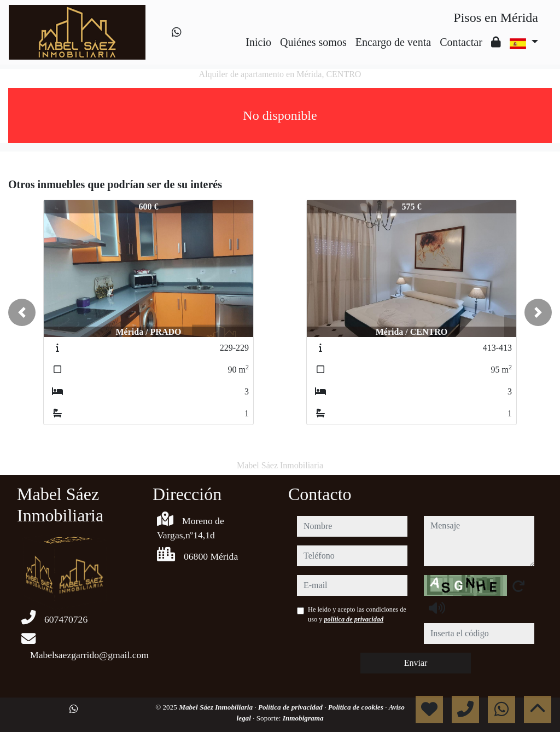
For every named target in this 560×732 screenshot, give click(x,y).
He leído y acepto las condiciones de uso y (357, 614)
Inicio (258, 42)
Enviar (416, 663)
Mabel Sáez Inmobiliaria (217, 707)
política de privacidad (354, 619)
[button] (22, 312)
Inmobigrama (303, 718)
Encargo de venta (393, 42)
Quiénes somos (313, 42)
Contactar (461, 42)
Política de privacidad (291, 707)
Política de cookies (357, 707)
